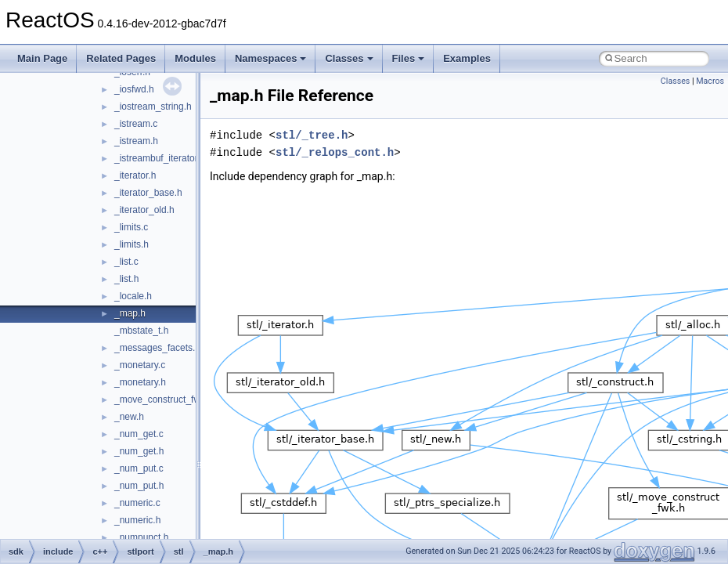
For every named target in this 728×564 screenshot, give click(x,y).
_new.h (129, 417)
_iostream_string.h (153, 107)
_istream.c (136, 124)
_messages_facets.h (157, 348)
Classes (349, 58)
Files (409, 58)
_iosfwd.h (134, 89)
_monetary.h (140, 382)
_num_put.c (139, 468)
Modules (195, 58)
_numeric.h (137, 520)
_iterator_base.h (148, 193)
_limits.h (132, 244)
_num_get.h (139, 451)
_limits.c (131, 227)
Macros (710, 81)
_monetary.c (140, 365)
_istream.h (136, 141)
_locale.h (133, 296)
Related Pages (121, 58)
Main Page (42, 58)
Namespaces (271, 58)
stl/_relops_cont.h (335, 152)
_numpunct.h (141, 537)
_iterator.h (135, 175)
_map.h (130, 313)
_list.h (126, 279)
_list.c (126, 262)
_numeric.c (137, 503)
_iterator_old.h (144, 210)
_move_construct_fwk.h (164, 399)
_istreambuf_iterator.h (160, 158)
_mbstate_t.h (141, 331)
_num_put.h (139, 486)
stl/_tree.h (312, 135)
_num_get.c (139, 434)
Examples (467, 58)
